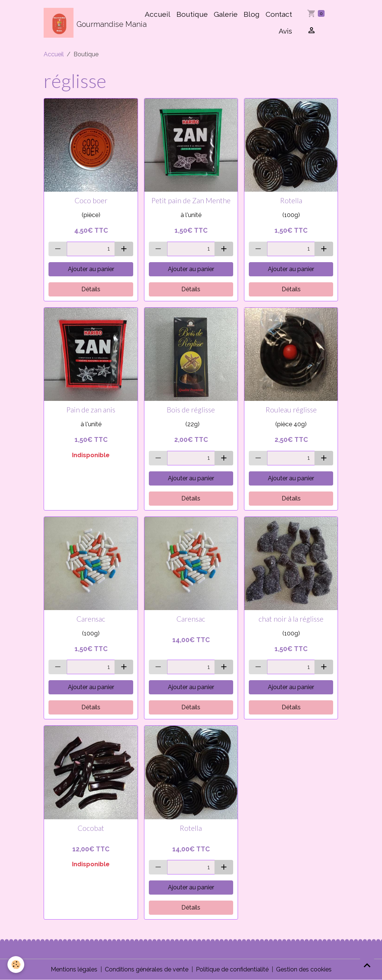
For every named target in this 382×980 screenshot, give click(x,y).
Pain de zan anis (91, 410)
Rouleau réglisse (291, 410)
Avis (285, 31)
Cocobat (91, 828)
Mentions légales (74, 969)
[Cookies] (16, 965)
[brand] (90, 23)
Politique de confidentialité (232, 969)
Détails (91, 289)
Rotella (291, 200)
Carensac (91, 619)
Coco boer (91, 200)
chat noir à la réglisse (291, 619)
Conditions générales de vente (147, 969)
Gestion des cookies (304, 969)
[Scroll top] (367, 965)
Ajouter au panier (91, 269)
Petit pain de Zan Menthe (191, 200)
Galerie (226, 14)
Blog (252, 14)
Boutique (192, 14)
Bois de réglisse (191, 410)
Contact (279, 14)
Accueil (158, 14)
